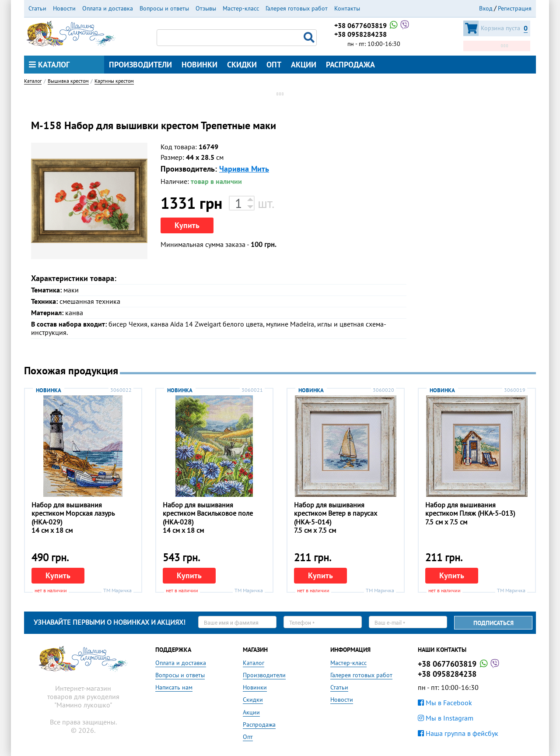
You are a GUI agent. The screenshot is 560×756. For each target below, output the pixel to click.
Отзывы (206, 8)
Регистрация (515, 8)
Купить (187, 225)
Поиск (310, 38)
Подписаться (493, 623)
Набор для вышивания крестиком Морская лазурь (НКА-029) (73, 513)
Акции (304, 65)
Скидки (242, 65)
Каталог (49, 65)
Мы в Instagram (446, 718)
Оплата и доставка (108, 8)
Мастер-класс (241, 8)
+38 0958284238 (360, 34)
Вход (486, 8)
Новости (64, 8)
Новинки (199, 65)
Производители (140, 65)
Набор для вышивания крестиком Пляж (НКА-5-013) (470, 509)
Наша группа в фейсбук (458, 733)
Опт (274, 65)
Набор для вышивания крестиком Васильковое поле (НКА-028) (208, 513)
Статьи (37, 8)
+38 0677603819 (372, 25)
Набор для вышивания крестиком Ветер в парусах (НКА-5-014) (336, 513)
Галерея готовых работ (297, 8)
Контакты (347, 8)
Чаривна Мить (244, 169)
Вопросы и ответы (164, 8)
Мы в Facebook (445, 703)
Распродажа (350, 65)
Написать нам (174, 687)
